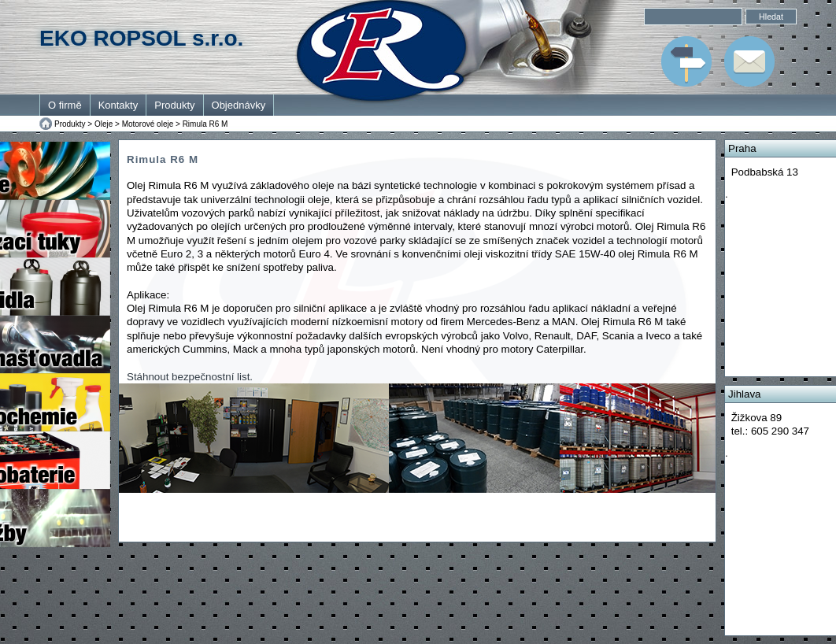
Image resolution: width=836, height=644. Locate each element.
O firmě (65, 105)
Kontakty (118, 105)
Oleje (104, 124)
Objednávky (239, 105)
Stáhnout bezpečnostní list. (190, 377)
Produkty (174, 105)
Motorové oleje (148, 124)
